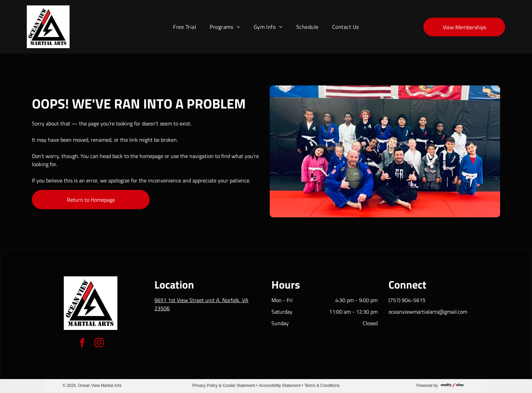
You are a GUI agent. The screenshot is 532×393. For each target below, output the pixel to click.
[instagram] (99, 344)
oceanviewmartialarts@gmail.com (428, 312)
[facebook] (82, 344)
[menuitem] (185, 27)
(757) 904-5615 (407, 300)
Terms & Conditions (322, 386)
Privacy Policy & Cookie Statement (224, 386)
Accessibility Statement (280, 386)
